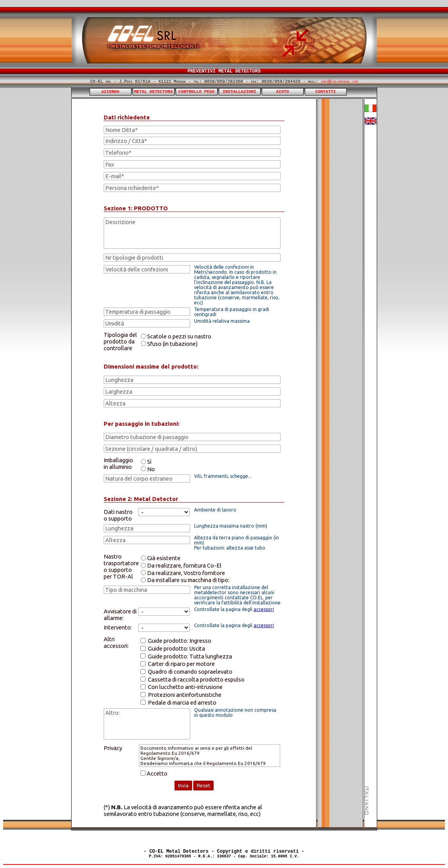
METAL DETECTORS (154, 92)
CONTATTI (326, 92)
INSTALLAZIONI (239, 92)
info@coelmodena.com (339, 81)
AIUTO (283, 92)
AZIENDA (110, 92)
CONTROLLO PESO (196, 92)
